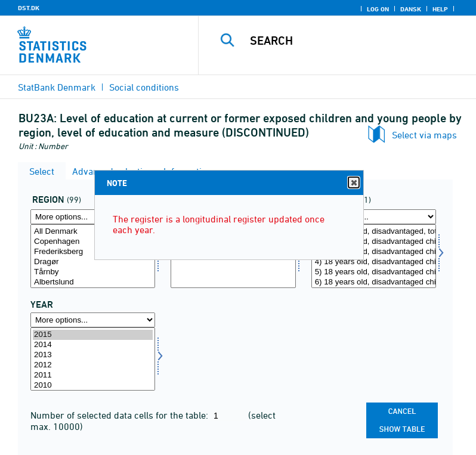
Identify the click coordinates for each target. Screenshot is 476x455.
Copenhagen (93, 242)
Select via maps (424, 135)
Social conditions (144, 87)
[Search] (355, 41)
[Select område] (93, 256)
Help (440, 9)
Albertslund (93, 282)
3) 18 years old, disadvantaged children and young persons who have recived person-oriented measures (374, 252)
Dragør (93, 262)
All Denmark (93, 232)
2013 (93, 355)
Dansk (411, 9)
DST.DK (29, 8)
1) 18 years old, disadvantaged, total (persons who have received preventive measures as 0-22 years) (374, 232)
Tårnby (93, 272)
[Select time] (93, 359)
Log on (378, 9)
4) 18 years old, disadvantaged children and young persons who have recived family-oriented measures (374, 262)
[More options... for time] (93, 320)
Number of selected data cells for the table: (120, 415)
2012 (93, 365)
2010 (93, 386)
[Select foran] (374, 256)
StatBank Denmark (57, 87)
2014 (93, 345)
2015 (93, 335)
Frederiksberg (93, 252)
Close (353, 183)
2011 (93, 375)
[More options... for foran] (374, 217)
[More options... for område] (93, 217)
